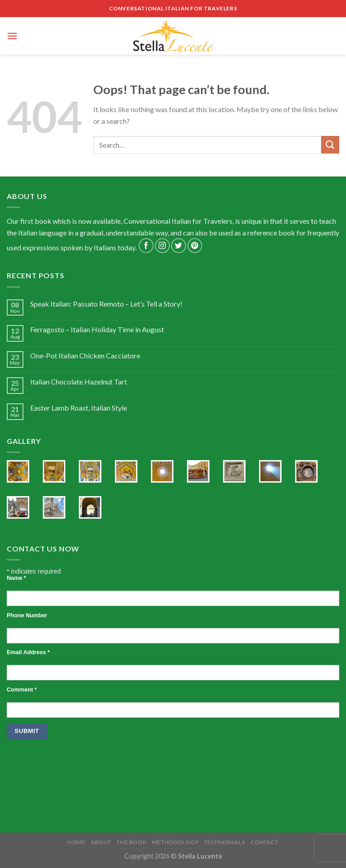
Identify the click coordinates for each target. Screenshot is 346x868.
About (101, 842)
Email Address (28, 652)
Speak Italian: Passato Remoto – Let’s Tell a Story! (106, 304)
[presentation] (75, 768)
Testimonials (224, 842)
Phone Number (27, 615)
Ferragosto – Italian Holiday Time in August (97, 329)
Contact (264, 842)
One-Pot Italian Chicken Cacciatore (85, 355)
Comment (22, 690)
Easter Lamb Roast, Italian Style (79, 408)
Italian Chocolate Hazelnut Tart (79, 382)
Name (16, 578)
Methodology (175, 842)
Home (76, 842)
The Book (132, 842)
